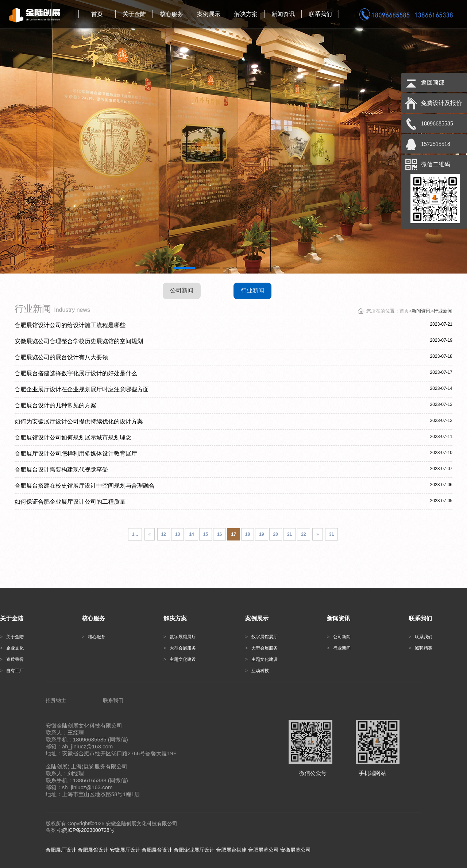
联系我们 (420, 637)
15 (206, 534)
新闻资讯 (421, 311)
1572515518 (436, 144)
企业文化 (12, 648)
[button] (184, 268)
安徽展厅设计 (125, 850)
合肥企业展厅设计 (194, 850)
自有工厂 (12, 671)
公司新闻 (182, 290)
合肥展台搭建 (231, 850)
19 (261, 534)
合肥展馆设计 (93, 850)
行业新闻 (252, 290)
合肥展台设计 (157, 850)
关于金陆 (12, 637)
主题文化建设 (180, 659)
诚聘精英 (420, 648)
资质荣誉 (12, 659)
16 (219, 534)
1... (135, 534)
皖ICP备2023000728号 (88, 830)
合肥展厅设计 (61, 850)
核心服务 (94, 637)
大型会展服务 (180, 648)
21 (290, 534)
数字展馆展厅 (180, 637)
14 (191, 534)
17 (233, 534)
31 (331, 534)
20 (276, 534)
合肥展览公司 (263, 850)
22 (303, 534)
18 (248, 534)
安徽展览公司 (296, 850)
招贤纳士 (56, 700)
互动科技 (257, 671)
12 (164, 534)
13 (177, 534)
